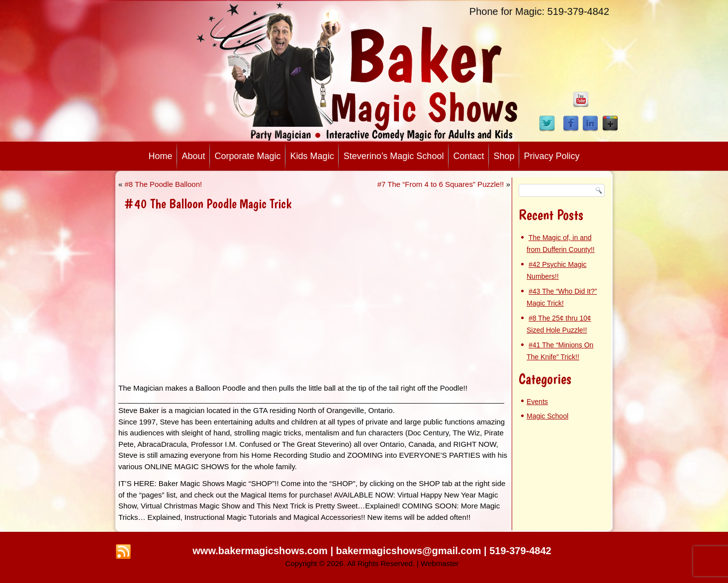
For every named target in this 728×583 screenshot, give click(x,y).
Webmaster (440, 563)
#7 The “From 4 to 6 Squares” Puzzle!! (441, 184)
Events (537, 402)
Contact (468, 156)
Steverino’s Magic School (394, 156)
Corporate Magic (248, 156)
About (193, 156)
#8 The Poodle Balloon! (164, 184)
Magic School (547, 416)
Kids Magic (312, 156)
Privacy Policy (552, 156)
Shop (504, 156)
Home (160, 156)
